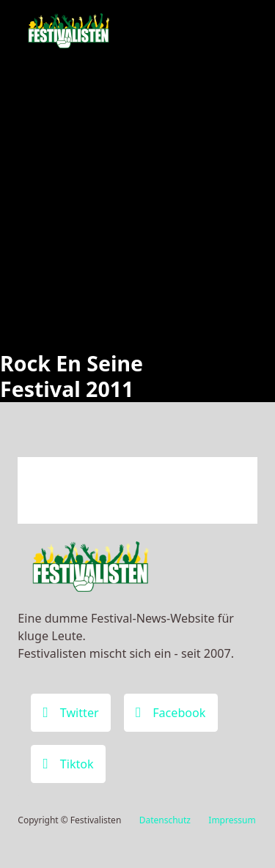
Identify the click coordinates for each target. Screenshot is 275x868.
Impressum (232, 820)
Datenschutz (165, 820)
